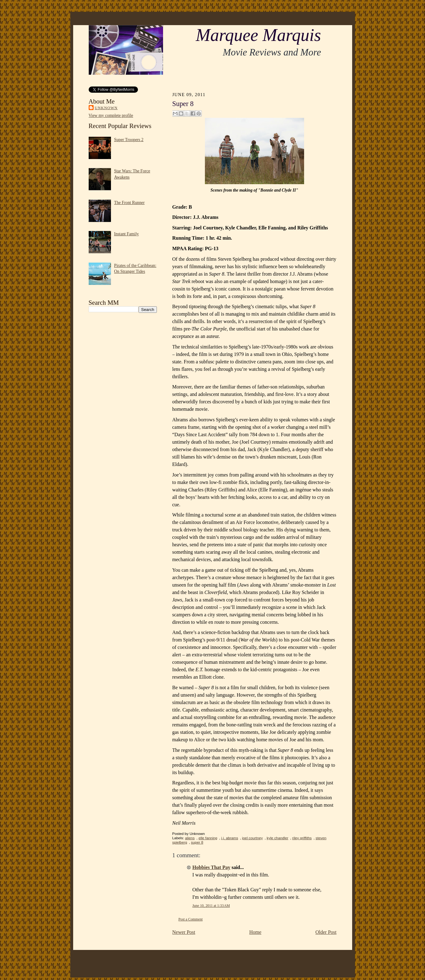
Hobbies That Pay (211, 867)
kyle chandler (277, 838)
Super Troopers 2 (129, 140)
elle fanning (208, 838)
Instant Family (126, 234)
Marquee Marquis (258, 35)
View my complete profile (111, 115)
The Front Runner (129, 203)
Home (255, 932)
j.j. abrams (230, 838)
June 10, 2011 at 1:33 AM (211, 906)
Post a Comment (191, 919)
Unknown (106, 108)
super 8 (197, 842)
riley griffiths (302, 838)
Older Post (326, 932)
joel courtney (252, 838)
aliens (190, 838)
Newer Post (184, 932)
